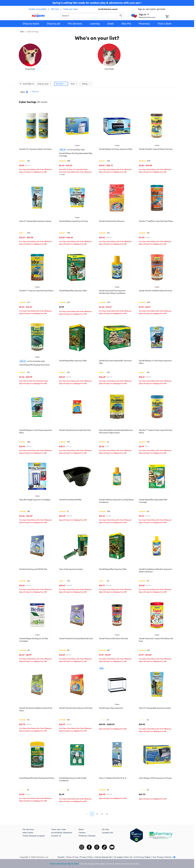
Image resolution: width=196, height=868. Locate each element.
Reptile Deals (110, 69)
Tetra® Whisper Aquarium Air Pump (74, 220)
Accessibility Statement (62, 831)
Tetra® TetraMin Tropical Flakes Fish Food (156, 148)
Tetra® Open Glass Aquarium (111, 707)
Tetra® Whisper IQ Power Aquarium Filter (116, 148)
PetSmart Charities (87, 835)
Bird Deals (136, 69)
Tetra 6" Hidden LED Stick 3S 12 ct (113, 777)
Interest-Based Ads (103, 856)
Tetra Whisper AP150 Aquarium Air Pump (155, 777)
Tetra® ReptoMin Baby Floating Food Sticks (37, 777)
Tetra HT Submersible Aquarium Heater (35, 220)
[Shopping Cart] (170, 17)
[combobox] (92, 15)
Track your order (70, 9)
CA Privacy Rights (142, 856)
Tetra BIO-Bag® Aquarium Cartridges (35, 498)
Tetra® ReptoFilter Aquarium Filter (73, 289)
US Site (105, 828)
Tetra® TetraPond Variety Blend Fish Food (76, 637)
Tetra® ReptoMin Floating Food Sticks (34, 364)
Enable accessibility (38, 9)
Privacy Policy (86, 856)
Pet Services (28, 828)
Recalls (61, 856)
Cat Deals (58, 69)
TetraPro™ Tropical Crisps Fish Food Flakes (36, 289)
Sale (22, 32)
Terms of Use (72, 856)
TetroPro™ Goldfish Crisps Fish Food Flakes (156, 220)
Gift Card (55, 9)
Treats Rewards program (34, 835)
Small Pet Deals (162, 69)
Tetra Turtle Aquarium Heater (71, 568)
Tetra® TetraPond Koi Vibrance (112, 220)
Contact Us (56, 835)
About (81, 828)
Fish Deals (84, 69)
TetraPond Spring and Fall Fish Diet (33, 568)
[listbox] (97, 57)
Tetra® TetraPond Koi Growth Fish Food (75, 429)
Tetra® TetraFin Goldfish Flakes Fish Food (155, 289)
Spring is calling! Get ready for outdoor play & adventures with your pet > (97, 3)
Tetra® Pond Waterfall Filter (70, 498)
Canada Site (108, 831)
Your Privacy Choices (164, 856)
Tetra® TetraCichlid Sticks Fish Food (113, 637)
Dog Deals (32, 69)
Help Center (28, 831)
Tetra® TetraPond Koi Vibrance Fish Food (76, 707)
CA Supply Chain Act (123, 856)
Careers (82, 831)
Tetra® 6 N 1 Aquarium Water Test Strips (35, 148)
